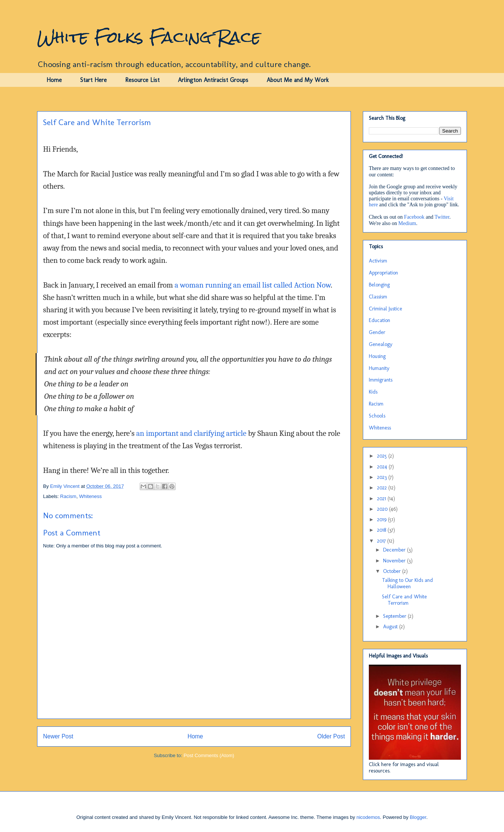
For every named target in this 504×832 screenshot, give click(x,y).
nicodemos (368, 817)
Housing (377, 356)
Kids (373, 392)
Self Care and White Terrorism (404, 600)
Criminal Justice (385, 309)
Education (379, 320)
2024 (383, 467)
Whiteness (90, 496)
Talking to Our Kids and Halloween (407, 583)
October (393, 571)
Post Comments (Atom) (209, 755)
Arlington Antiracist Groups (213, 80)
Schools (377, 416)
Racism (68, 496)
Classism (378, 297)
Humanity (379, 368)
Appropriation (383, 273)
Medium (407, 223)
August (391, 627)
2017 (382, 541)
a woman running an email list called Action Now (253, 285)
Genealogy (381, 344)
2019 (382, 520)
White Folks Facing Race (149, 37)
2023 (383, 477)
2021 (382, 499)
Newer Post (58, 736)
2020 (383, 509)
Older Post (331, 736)
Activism (378, 261)
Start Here (93, 80)
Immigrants (381, 380)
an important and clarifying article (191, 433)
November (395, 561)
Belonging (379, 285)
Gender (377, 332)
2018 (382, 530)
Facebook (414, 217)
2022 (383, 488)
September (395, 616)
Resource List (142, 80)
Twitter (442, 217)
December (395, 550)
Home (54, 80)
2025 (383, 456)
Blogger (418, 817)
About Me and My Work (298, 80)
